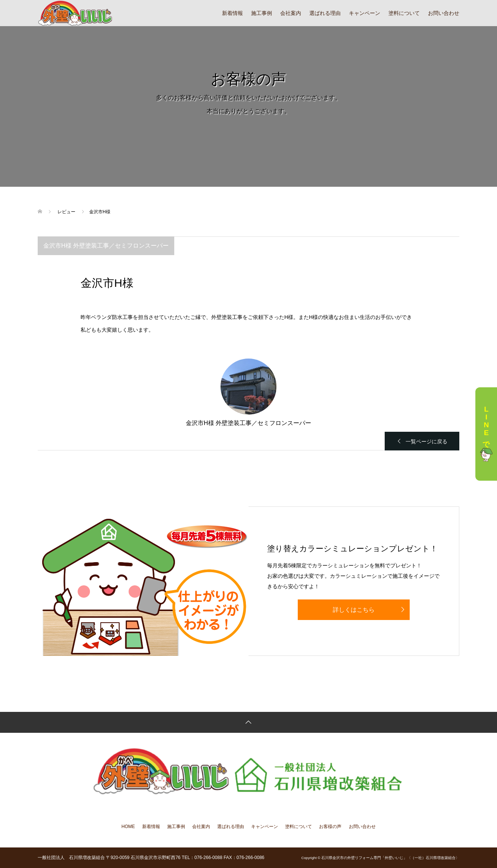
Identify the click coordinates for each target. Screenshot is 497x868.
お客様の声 (330, 827)
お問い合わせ (444, 13)
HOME (128, 827)
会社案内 (291, 13)
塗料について (404, 13)
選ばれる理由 (325, 13)
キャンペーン (365, 13)
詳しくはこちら (354, 610)
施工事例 (262, 13)
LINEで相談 (486, 434)
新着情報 (232, 13)
